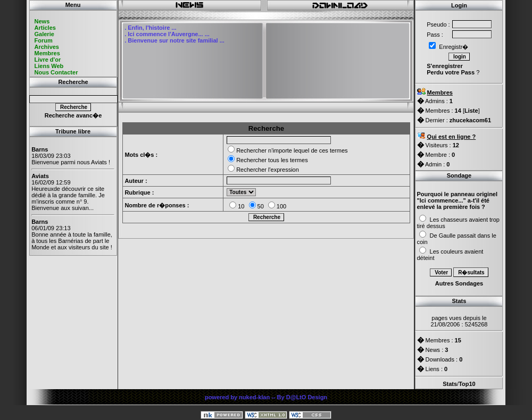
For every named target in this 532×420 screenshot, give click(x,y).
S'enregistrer (444, 66)
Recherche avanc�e (73, 115)
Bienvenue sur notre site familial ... (176, 40)
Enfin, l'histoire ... (152, 28)
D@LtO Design (307, 397)
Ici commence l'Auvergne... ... (169, 34)
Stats (450, 384)
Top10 (467, 384)
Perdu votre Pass (451, 72)
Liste (471, 111)
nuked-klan (254, 397)
